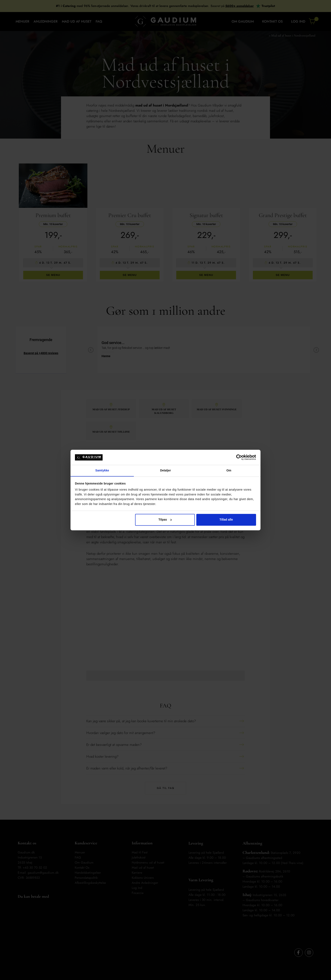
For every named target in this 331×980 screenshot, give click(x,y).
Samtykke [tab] (102, 470)
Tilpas (165, 520)
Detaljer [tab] (165, 470)
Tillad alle (226, 520)
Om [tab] (229, 470)
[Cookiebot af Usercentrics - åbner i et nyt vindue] (238, 457)
